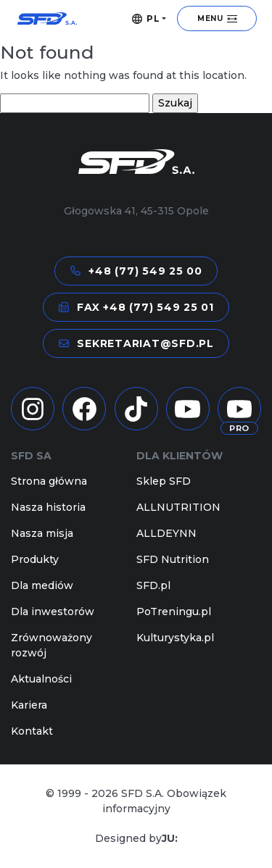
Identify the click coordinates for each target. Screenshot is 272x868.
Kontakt (32, 731)
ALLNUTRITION (178, 507)
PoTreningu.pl (174, 612)
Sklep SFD (164, 481)
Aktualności (41, 679)
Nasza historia (48, 507)
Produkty (35, 559)
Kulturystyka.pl (175, 638)
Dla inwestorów (53, 612)
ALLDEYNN (166, 533)
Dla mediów (42, 585)
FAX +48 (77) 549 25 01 (136, 307)
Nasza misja (42, 533)
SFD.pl (153, 585)
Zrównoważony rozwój (51, 645)
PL (146, 19)
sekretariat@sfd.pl (136, 343)
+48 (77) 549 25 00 (136, 271)
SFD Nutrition (173, 559)
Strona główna (49, 481)
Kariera (29, 705)
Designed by (136, 839)
